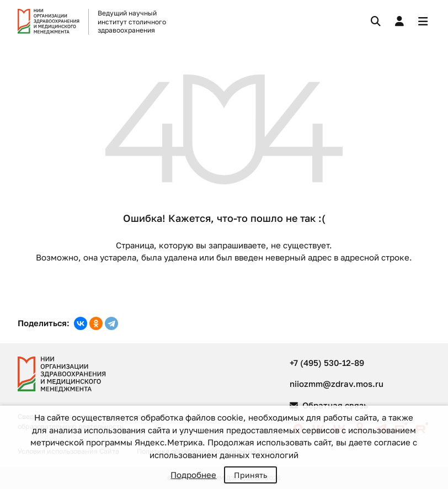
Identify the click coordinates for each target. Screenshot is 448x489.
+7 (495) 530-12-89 (327, 363)
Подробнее (193, 475)
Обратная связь (329, 405)
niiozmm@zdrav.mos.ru (337, 384)
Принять (250, 475)
